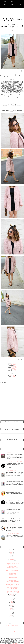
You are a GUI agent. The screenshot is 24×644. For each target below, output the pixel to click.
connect (12, 4)
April (12, 601)
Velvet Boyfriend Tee (13, 577)
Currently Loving (10, 524)
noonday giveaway (11, 489)
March (12, 603)
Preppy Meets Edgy (11, 508)
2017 (11, 558)
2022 (11, 551)
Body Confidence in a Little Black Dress (13, 593)
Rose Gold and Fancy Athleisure (13, 570)
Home (12, 415)
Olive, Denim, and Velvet (13, 565)
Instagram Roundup (13, 569)
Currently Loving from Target (13, 587)
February (12, 604)
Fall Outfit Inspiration (13, 589)
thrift (5, 4)
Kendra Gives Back (13, 579)
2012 (11, 612)
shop (20, 4)
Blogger (14, 631)
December (12, 559)
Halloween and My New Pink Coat (13, 564)
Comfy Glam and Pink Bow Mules (13, 591)
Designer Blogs (16, 643)
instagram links (12, 6)
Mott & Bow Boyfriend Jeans (13, 480)
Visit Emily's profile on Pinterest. (12, 626)
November (12, 561)
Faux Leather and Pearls (13, 572)
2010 (11, 615)
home (5, 2)
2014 (11, 610)
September (12, 594)
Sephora (14, 369)
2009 (11, 617)
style (19, 2)
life (20, 3)
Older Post (3, 415)
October (12, 562)
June (12, 598)
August (12, 596)
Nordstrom (14, 363)
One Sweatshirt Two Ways (13, 568)
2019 (11, 555)
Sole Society (14, 364)
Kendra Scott (14, 367)
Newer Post (21, 415)
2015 (11, 608)
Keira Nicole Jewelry (13, 575)
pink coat (9, 103)
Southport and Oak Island (13, 533)
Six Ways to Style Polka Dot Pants (15, 461)
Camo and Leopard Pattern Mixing (13, 582)
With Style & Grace (12, 20)
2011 (11, 614)
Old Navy (13, 368)
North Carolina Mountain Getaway (13, 586)
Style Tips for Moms (11, 471)
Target (14, 370)
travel (5, 3)
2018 (11, 557)
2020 (11, 554)
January (12, 605)
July (12, 597)
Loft (15, 365)
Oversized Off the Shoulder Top (13, 584)
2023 (11, 550)
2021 (11, 552)
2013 (11, 611)
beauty (13, 3)
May (12, 600)
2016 (11, 607)
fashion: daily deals (6, 517)
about (12, 2)
